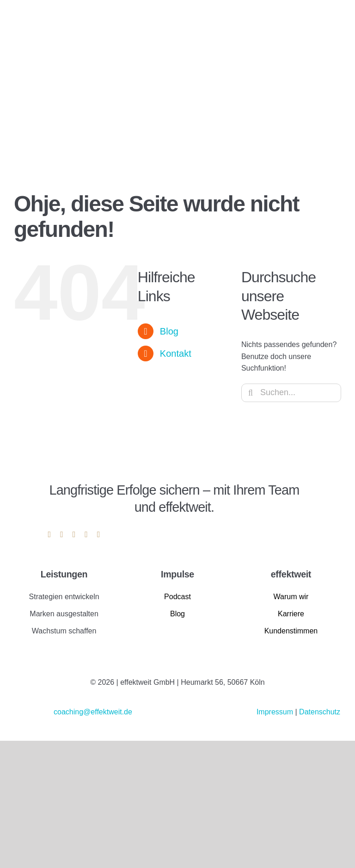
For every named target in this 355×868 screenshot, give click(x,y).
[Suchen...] (291, 393)
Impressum (276, 712)
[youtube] (74, 534)
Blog (169, 331)
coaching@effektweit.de (93, 712)
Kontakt (176, 353)
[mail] (86, 534)
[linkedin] (50, 534)
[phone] (99, 534)
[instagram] (62, 534)
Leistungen (64, 574)
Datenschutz (320, 712)
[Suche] (251, 393)
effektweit (291, 574)
